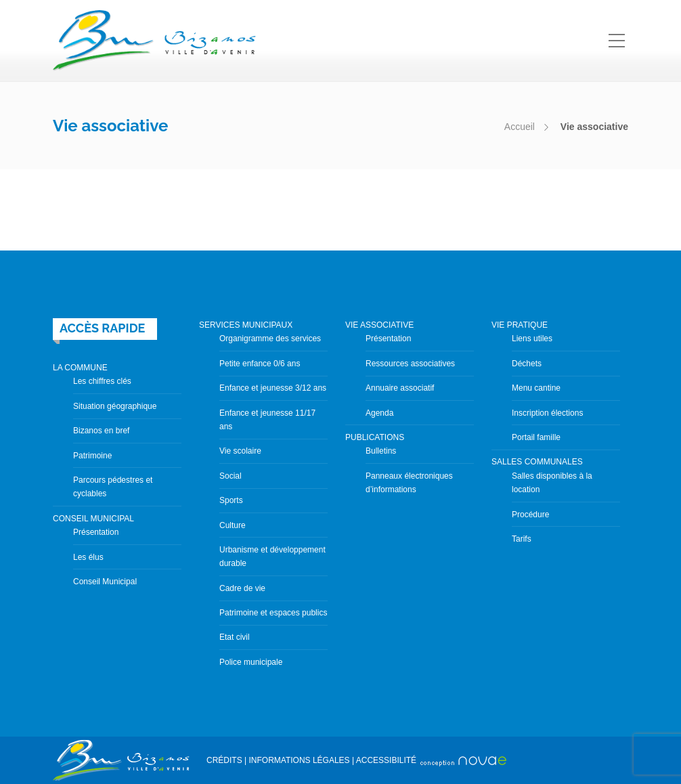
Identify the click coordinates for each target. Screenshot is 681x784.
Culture (233, 525)
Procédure (530, 515)
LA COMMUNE (80, 368)
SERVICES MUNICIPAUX (246, 325)
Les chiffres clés (102, 381)
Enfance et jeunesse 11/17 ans (267, 420)
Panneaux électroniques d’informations (409, 483)
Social (230, 476)
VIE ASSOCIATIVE (379, 325)
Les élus (88, 557)
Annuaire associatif (400, 388)
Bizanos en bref (101, 431)
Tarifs (522, 539)
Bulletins (381, 451)
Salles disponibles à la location (552, 483)
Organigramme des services (270, 339)
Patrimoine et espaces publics (273, 613)
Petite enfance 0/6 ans (260, 364)
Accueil (520, 127)
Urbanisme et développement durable (272, 557)
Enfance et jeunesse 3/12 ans (273, 388)
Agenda (379, 413)
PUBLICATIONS (375, 437)
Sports (231, 500)
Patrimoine (92, 456)
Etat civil (235, 637)
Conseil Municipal (105, 582)
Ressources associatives (410, 364)
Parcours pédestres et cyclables (113, 487)
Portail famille (536, 437)
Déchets (527, 364)
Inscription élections (547, 413)
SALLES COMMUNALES (537, 462)
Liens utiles (532, 339)
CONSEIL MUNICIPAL (93, 519)
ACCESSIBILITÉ (386, 760)
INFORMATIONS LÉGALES (299, 760)
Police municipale (251, 662)
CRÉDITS (224, 760)
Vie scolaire (240, 451)
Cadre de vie (242, 588)
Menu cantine (536, 388)
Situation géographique (115, 406)
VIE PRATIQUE (520, 325)
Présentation (96, 532)
